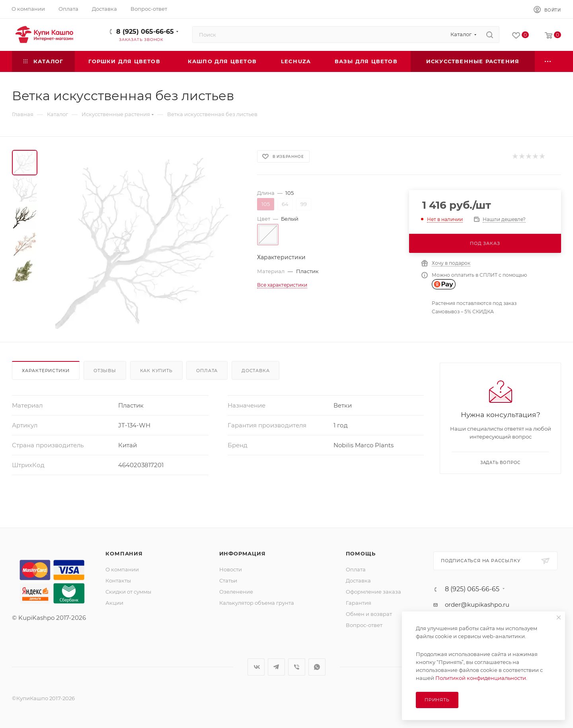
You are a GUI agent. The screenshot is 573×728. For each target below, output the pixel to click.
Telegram (276, 667)
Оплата (207, 371)
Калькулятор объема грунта (257, 603)
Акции (114, 603)
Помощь (361, 553)
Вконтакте (256, 667)
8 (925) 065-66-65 (145, 32)
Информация (243, 553)
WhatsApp (317, 667)
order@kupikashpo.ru (477, 605)
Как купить (156, 371)
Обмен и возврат (369, 614)
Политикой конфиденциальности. (481, 678)
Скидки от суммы (128, 592)
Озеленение (236, 592)
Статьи (228, 580)
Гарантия (359, 603)
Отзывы (105, 371)
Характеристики (46, 371)
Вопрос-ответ (364, 625)
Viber (297, 667)
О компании (122, 569)
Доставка (255, 371)
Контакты (118, 580)
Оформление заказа (373, 592)
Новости (231, 569)
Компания (124, 553)
